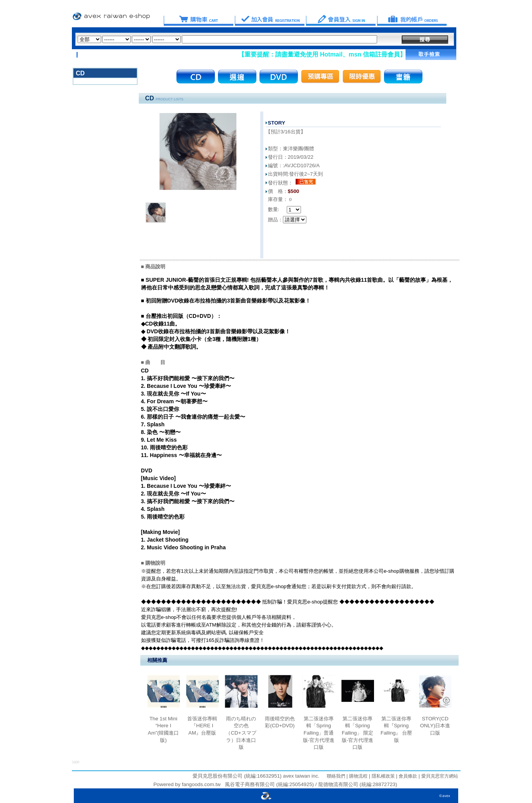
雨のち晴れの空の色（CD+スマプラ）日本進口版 (241, 733)
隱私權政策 (382, 776)
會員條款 (407, 776)
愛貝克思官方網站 (440, 776)
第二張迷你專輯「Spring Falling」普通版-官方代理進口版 (319, 733)
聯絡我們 (336, 776)
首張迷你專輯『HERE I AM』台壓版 (202, 726)
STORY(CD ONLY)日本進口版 (435, 726)
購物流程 (358, 776)
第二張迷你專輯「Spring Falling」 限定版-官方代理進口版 (357, 733)
